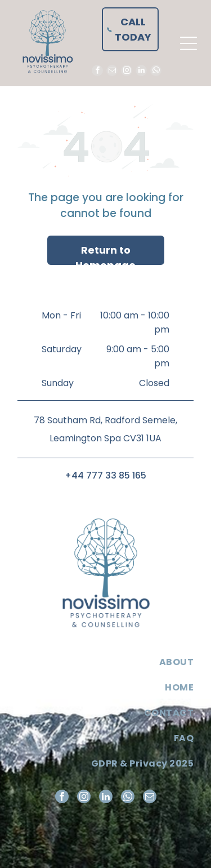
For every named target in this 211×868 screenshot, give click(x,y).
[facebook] (97, 72)
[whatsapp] (156, 72)
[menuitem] (105, 662)
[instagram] (127, 72)
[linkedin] (141, 72)
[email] (112, 72)
